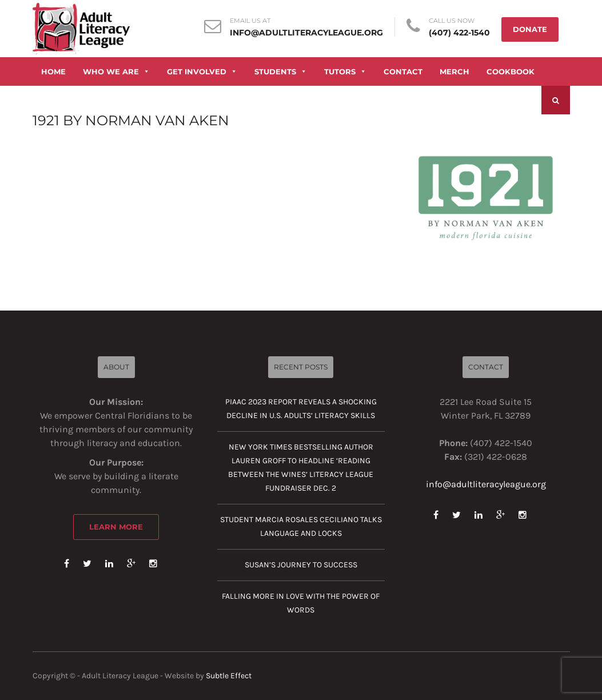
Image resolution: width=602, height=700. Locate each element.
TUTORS (345, 71)
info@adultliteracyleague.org (306, 33)
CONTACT (403, 71)
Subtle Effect (229, 676)
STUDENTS (281, 71)
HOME (53, 71)
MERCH (455, 71)
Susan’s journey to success (301, 565)
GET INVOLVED (202, 71)
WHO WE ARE (116, 71)
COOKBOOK (511, 71)
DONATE (530, 29)
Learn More (116, 527)
